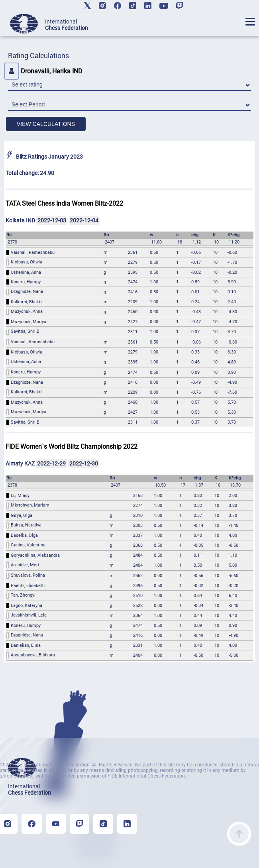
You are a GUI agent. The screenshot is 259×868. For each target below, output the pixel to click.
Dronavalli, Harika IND (43, 71)
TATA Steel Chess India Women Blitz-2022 (64, 203)
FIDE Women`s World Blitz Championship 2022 (72, 447)
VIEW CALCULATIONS (46, 124)
